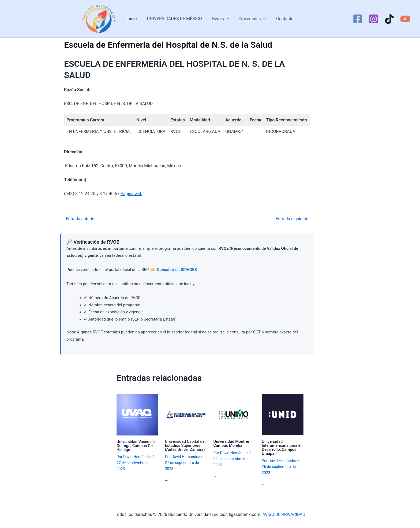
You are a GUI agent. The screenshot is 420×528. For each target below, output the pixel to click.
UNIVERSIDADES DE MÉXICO (176, 19)
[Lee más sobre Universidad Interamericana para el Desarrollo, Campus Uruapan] (283, 414)
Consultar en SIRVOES (177, 270)
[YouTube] (405, 19)
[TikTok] (389, 19)
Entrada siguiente (294, 219)
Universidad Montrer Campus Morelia (232, 443)
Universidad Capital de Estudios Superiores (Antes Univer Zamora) (185, 445)
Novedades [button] (251, 19)
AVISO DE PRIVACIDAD (284, 514)
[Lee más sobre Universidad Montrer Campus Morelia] (234, 414)
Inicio (135, 19)
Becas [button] (221, 19)
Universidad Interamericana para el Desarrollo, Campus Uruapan (282, 447)
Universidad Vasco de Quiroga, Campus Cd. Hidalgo (136, 446)
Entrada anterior (78, 219)
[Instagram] (374, 19)
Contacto (282, 19)
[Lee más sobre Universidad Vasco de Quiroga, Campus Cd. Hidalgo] (137, 414)
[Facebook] (358, 19)
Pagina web (132, 194)
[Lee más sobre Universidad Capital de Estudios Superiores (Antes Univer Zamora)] (186, 414)
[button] (227, 19)
